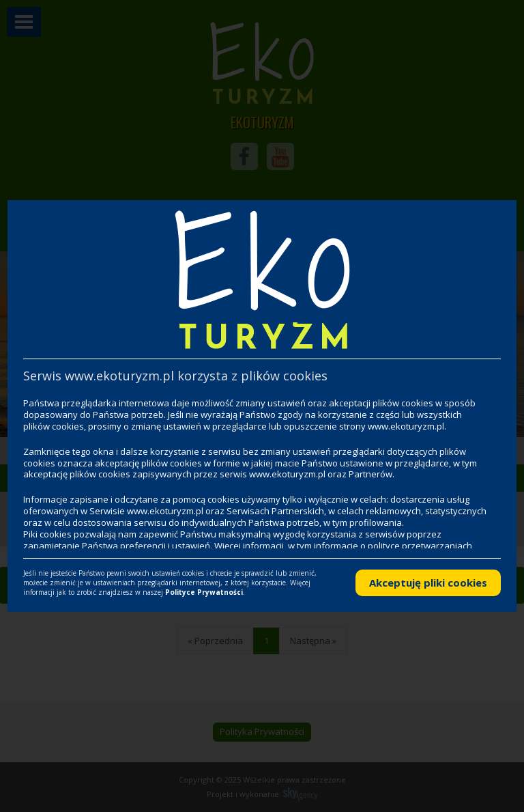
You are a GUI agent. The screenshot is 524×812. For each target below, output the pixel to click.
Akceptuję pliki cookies (428, 583)
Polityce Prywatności (204, 592)
